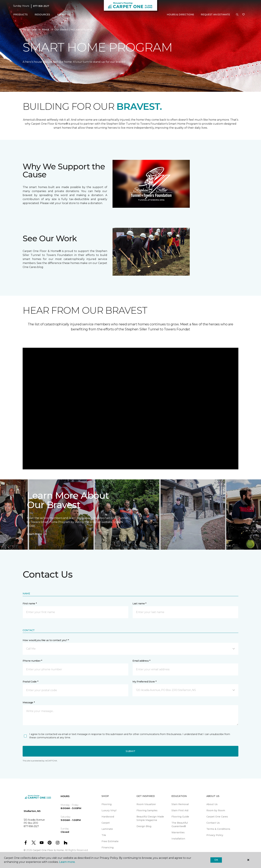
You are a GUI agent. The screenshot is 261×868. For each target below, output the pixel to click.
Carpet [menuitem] (106, 823)
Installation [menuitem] (178, 839)
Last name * (139, 604)
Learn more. (67, 862)
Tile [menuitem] (104, 835)
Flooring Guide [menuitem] (180, 817)
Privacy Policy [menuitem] (215, 835)
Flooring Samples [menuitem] (147, 810)
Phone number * (32, 661)
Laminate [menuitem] (107, 829)
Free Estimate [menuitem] (110, 841)
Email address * (141, 661)
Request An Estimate (215, 15)
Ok (216, 860)
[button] (237, 15)
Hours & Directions (180, 15)
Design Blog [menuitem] (144, 826)
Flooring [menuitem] (107, 804)
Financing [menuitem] (108, 847)
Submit (130, 751)
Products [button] (20, 15)
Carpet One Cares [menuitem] (217, 817)
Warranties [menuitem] (178, 832)
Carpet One (30, 30)
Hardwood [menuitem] (108, 817)
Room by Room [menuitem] (216, 810)
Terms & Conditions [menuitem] (218, 829)
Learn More (37, 534)
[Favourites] (244, 15)
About (46, 30)
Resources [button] (42, 15)
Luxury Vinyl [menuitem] (109, 810)
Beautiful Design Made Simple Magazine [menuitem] (150, 818)
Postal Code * (30, 682)
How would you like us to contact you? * (46, 640)
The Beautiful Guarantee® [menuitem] (180, 825)
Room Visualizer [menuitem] (146, 804)
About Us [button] (64, 15)
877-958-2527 (41, 6)
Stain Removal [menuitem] (180, 804)
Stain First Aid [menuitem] (180, 810)
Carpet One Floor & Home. (48, 850)
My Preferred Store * (144, 682)
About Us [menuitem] (212, 804)
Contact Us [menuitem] (213, 823)
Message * (29, 702)
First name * (30, 604)
